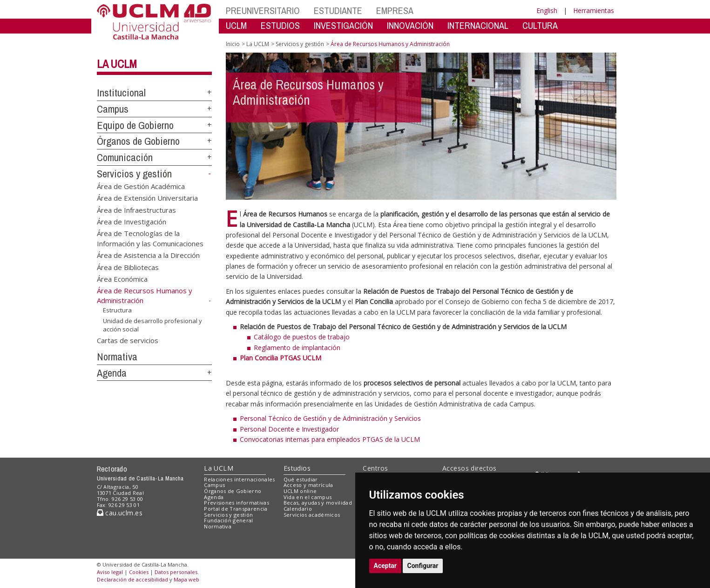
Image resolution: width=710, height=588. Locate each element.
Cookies (139, 572)
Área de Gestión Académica (141, 186)
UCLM (236, 25)
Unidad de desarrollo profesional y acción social (152, 325)
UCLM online (300, 491)
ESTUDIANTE (338, 10)
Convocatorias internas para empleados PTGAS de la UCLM (330, 439)
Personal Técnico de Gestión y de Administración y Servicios (330, 418)
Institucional (121, 93)
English (547, 10)
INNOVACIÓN (410, 25)
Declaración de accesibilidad (132, 579)
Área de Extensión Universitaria (147, 198)
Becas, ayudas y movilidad (318, 503)
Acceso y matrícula (308, 485)
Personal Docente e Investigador (289, 429)
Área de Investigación (132, 221)
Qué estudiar (301, 479)
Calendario (298, 509)
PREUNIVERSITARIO (263, 10)
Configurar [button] (423, 566)
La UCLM (117, 64)
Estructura (117, 310)
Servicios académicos (312, 515)
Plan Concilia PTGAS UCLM (281, 358)
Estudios (297, 468)
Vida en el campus (308, 497)
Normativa (117, 357)
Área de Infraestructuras (136, 210)
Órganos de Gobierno (138, 141)
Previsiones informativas (237, 503)
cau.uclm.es (120, 513)
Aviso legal (110, 572)
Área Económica (122, 279)
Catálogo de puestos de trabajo (302, 337)
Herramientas (594, 10)
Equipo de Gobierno (135, 125)
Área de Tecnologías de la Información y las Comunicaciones (150, 238)
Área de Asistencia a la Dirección (148, 255)
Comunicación (125, 157)
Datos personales (176, 572)
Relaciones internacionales (240, 479)
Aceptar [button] (385, 566)
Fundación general (229, 520)
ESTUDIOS (280, 25)
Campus (113, 109)
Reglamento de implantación (297, 348)
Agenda (112, 373)
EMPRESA (395, 10)
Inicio (233, 44)
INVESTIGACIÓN (343, 25)
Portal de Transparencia (236, 509)
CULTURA (540, 25)
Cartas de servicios (128, 340)
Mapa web (186, 579)
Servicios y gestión (134, 174)
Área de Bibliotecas (128, 267)
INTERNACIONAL (478, 25)
